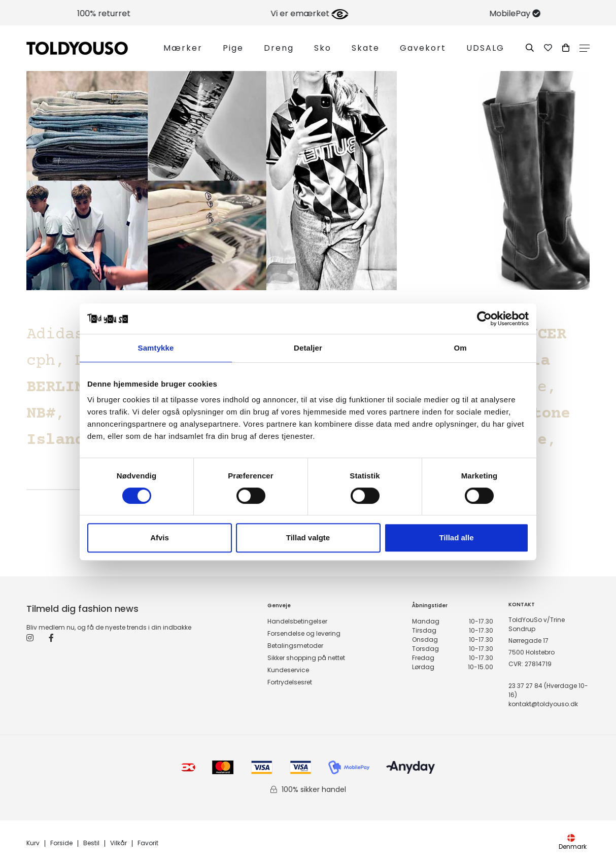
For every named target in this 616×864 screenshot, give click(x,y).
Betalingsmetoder (295, 646)
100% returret (247, 13)
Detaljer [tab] (308, 348)
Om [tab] (460, 348)
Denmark (573, 842)
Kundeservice (288, 670)
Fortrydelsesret (290, 682)
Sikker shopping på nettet (306, 658)
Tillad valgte (308, 538)
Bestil (91, 843)
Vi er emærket (453, 13)
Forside (61, 843)
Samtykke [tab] (156, 348)
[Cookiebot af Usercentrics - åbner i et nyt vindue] (484, 319)
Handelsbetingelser (297, 621)
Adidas (55, 335)
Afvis (160, 538)
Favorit (148, 843)
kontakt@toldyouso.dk (543, 704)
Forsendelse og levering (304, 633)
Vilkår (118, 843)
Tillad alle (456, 538)
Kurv (33, 843)
